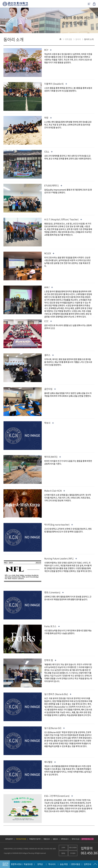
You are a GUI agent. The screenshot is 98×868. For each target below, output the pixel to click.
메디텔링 (50, 762)
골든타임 (50, 389)
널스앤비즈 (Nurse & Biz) (58, 694)
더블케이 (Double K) (56, 84)
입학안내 (88, 864)
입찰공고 (55, 839)
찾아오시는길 (76, 839)
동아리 (78, 39)
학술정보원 (28, 864)
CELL (48, 152)
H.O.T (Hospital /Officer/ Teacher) (63, 219)
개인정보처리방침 (21, 839)
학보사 (49, 423)
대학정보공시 (65, 839)
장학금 (40, 864)
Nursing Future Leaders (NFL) (61, 558)
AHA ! (49, 287)
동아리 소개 (89, 39)
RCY (48, 50)
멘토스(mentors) (54, 592)
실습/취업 (64, 864)
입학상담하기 (9, 839)
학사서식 (52, 864)
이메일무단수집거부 (35, 839)
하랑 (48, 118)
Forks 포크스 (52, 626)
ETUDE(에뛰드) (53, 185)
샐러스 (49, 355)
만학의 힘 (50, 660)
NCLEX (49, 253)
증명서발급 (76, 864)
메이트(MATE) (53, 457)
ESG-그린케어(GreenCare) (59, 796)
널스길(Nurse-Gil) (54, 728)
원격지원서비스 (87, 839)
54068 (6, 849)
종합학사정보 (16, 864)
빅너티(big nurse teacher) (59, 525)
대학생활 (68, 39)
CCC (48, 321)
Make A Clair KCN (55, 491)
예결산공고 (47, 839)
